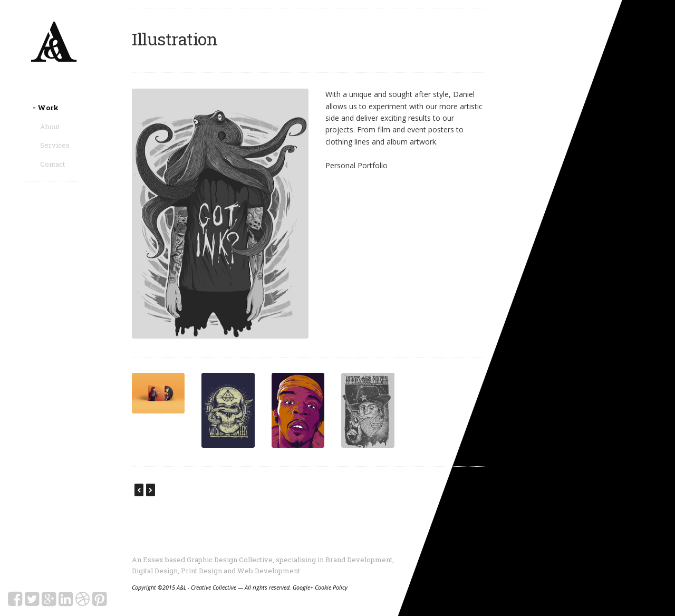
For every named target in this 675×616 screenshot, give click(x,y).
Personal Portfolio (356, 165)
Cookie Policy (331, 588)
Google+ (303, 588)
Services (55, 145)
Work (49, 108)
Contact (52, 164)
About (50, 127)
